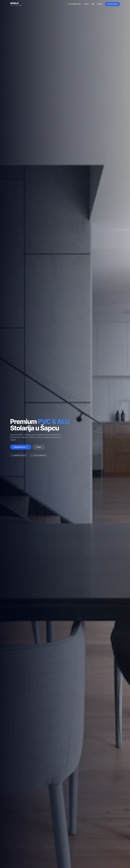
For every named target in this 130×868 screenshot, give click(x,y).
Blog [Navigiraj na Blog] (93, 4)
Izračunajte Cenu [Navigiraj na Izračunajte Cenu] (74, 4)
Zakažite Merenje (21, 448)
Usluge (39, 448)
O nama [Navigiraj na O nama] (86, 4)
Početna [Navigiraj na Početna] (63, 4)
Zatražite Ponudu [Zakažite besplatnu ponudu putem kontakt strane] (112, 4)
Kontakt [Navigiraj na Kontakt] (100, 4)
